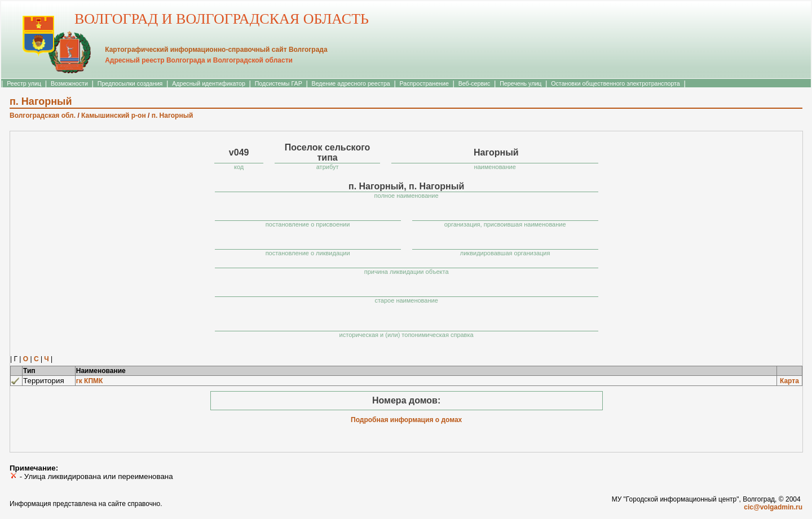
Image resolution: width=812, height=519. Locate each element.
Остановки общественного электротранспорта (615, 83)
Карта (789, 381)
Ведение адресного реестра (351, 83)
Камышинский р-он (114, 116)
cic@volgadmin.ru (773, 507)
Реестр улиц (24, 83)
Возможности (69, 83)
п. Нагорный (173, 116)
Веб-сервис (475, 83)
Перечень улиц (520, 83)
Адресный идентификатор (209, 83)
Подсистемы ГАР (279, 83)
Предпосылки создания (130, 83)
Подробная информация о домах (406, 420)
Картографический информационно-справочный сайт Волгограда (216, 50)
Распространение (424, 83)
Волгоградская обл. (43, 116)
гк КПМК (90, 381)
